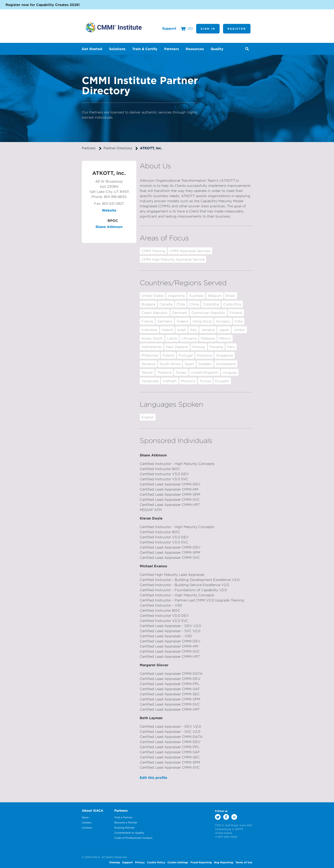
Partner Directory (118, 148)
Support (169, 28)
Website (109, 210)
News (85, 817)
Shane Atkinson (109, 227)
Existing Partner (125, 828)
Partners (89, 148)
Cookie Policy (156, 862)
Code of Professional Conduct (133, 838)
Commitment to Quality (129, 833)
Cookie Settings (178, 862)
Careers (87, 822)
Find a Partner (123, 817)
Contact (87, 828)
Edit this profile (153, 778)
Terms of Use (244, 862)
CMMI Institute (114, 27)
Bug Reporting (224, 862)
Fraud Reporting (201, 862)
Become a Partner (126, 822)
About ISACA (93, 811)
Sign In (208, 29)
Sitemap (115, 862)
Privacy (140, 862)
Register (237, 29)
